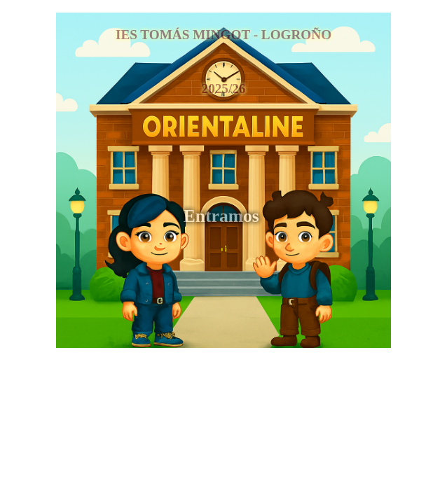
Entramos (224, 216)
